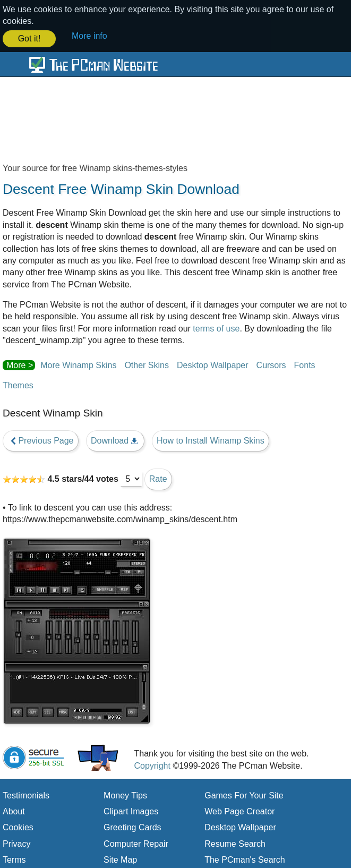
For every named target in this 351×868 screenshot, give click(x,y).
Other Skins (147, 364)
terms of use (216, 327)
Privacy (16, 843)
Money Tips (125, 794)
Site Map (120, 859)
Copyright (152, 765)
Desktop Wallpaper (213, 364)
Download (115, 440)
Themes (18, 384)
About (14, 810)
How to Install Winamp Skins (211, 440)
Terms (14, 859)
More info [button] (89, 36)
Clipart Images (131, 810)
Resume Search (235, 843)
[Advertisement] (175, 124)
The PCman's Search (245, 859)
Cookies (18, 827)
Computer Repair (136, 843)
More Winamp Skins (78, 364)
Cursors (271, 364)
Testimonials (26, 794)
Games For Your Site (244, 794)
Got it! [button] (29, 39)
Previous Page (41, 440)
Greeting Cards (132, 827)
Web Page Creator (239, 810)
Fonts (305, 364)
